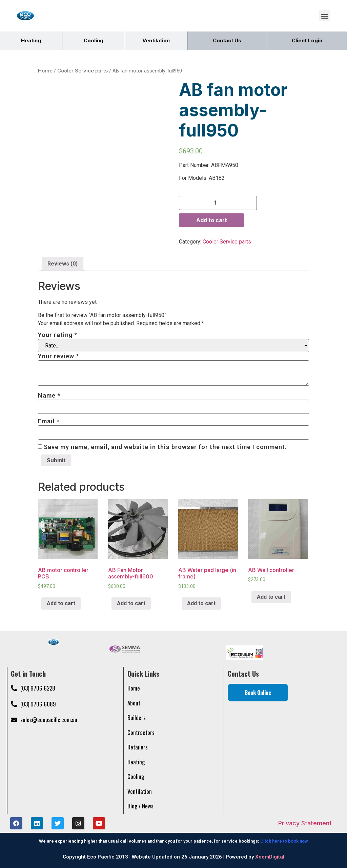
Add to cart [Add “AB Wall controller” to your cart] (271, 596)
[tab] (63, 263)
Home (45, 70)
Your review (58, 355)
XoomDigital (270, 856)
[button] (324, 16)
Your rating (58, 334)
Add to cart (212, 219)
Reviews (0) (63, 263)
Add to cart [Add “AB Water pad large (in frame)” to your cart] (201, 602)
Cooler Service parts (83, 70)
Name (49, 395)
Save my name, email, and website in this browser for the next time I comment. (165, 446)
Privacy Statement (305, 822)
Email (49, 420)
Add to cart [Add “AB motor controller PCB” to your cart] (61, 602)
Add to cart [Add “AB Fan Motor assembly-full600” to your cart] (131, 602)
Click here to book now (284, 840)
